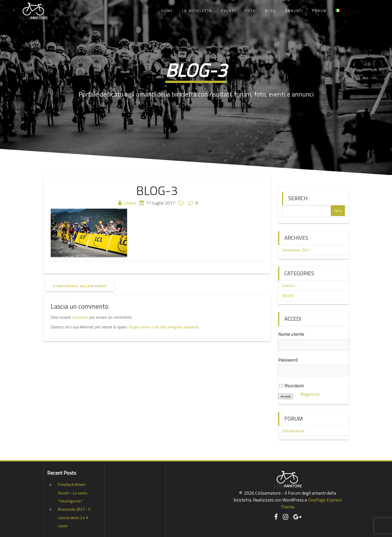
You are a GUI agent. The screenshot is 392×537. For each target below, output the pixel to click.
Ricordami (291, 386)
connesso (80, 317)
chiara (130, 203)
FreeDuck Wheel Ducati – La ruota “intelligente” (73, 493)
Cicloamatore (293, 431)
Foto (250, 11)
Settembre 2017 (296, 250)
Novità (288, 295)
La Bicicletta (197, 11)
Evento (288, 285)
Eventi (228, 11)
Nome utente (291, 334)
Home (167, 11)
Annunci (294, 11)
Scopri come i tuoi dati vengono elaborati (164, 327)
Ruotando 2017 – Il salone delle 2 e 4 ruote (74, 517)
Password (288, 360)
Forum (319, 11)
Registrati (310, 394)
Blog (270, 11)
